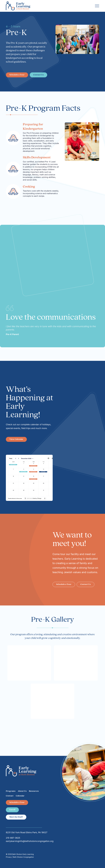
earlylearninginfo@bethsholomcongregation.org (30, 841)
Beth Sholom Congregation (24, 857)
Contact (10, 796)
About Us (22, 791)
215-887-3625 (13, 838)
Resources (34, 791)
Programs (11, 791)
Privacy (9, 857)
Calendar (20, 796)
